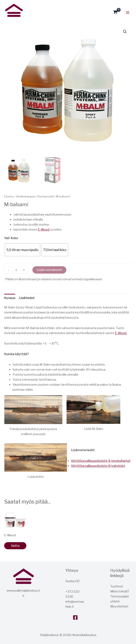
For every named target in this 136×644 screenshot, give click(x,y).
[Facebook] (75, 617)
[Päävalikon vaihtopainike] (128, 12)
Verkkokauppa (26, 196)
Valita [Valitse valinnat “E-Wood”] (15, 546)
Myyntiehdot (119, 606)
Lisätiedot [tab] (27, 298)
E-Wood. (121, 333)
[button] (125, 32)
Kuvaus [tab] (10, 298)
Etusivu (9, 196)
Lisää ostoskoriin (49, 270)
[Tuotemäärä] (16, 270)
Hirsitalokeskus (5, 20)
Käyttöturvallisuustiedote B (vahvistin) (98, 466)
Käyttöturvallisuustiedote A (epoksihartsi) (101, 461)
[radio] (22, 250)
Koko (14, 238)
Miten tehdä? (120, 591)
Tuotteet (117, 586)
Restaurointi (46, 196)
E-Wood (44, 230)
